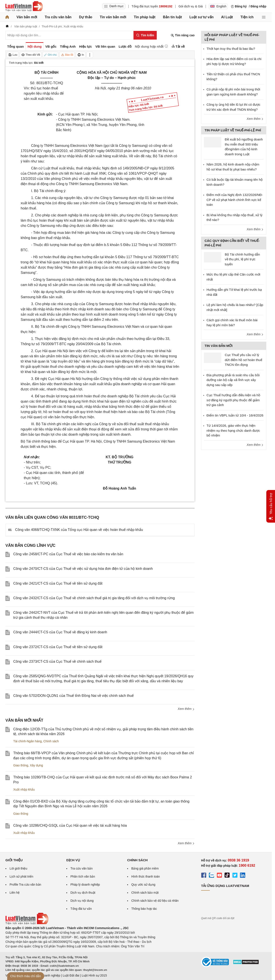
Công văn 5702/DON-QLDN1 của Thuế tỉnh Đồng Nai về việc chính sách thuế (73, 696)
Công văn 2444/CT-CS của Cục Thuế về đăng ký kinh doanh (60, 632)
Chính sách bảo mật (145, 893)
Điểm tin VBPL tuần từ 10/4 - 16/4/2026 (235, 415)
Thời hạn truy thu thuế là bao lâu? (231, 49)
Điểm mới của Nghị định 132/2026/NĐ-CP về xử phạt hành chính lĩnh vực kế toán (235, 200)
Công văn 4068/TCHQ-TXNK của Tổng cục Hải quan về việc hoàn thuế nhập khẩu (79, 530)
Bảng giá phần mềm (145, 868)
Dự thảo (86, 17)
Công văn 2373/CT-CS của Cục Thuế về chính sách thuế (57, 661)
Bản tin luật (172, 17)
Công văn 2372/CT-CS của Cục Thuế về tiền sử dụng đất (58, 647)
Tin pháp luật (144, 17)
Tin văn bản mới (113, 17)
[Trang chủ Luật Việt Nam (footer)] (27, 923)
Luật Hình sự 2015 (94, 975)
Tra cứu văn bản (58, 17)
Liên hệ (15, 893)
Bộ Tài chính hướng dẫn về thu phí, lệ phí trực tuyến (242, 259)
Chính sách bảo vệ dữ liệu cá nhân (155, 901)
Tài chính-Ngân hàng (27, 741)
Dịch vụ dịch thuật (83, 893)
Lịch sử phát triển (21, 876)
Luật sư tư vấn (201, 17)
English (218, 6)
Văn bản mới (27, 17)
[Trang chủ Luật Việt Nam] (24, 6)
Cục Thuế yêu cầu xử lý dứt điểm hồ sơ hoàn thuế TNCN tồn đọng (243, 360)
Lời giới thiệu (18, 868)
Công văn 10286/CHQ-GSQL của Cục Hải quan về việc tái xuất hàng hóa (70, 825)
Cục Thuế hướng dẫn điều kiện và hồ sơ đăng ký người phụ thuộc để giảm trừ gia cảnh (233, 400)
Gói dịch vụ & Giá (191, 6)
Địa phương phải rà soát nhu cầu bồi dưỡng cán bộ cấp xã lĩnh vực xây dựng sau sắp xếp (233, 380)
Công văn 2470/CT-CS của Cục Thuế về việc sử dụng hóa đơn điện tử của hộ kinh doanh (83, 569)
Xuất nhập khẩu (24, 789)
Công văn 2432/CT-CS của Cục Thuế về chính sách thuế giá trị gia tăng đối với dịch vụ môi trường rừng (94, 598)
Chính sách (51, 741)
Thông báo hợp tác (144, 909)
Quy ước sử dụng (143, 885)
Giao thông (21, 765)
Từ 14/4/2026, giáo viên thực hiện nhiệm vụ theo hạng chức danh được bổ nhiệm (233, 430)
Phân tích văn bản (83, 876)
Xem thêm (186, 709)
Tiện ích (247, 17)
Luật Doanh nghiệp (47, 975)
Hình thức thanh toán (146, 876)
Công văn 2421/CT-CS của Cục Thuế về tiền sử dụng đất (58, 583)
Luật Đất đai (71, 975)
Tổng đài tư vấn (81, 909)
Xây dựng (36, 765)
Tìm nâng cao (183, 35)
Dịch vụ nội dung (82, 901)
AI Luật (227, 17)
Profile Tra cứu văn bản (25, 885)
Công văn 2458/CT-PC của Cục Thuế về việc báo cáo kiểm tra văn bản (68, 554)
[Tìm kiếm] (145, 35)
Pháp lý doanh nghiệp (85, 885)
